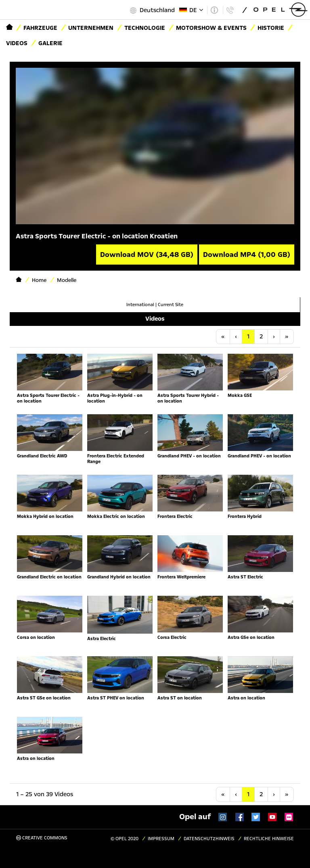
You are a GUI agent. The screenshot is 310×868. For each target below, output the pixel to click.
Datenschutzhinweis (209, 839)
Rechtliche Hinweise (269, 839)
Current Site (171, 305)
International (140, 305)
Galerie (50, 43)
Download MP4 (247, 255)
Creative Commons (42, 838)
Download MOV (147, 255)
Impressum (161, 839)
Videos (17, 43)
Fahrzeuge (40, 28)
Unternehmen (91, 28)
